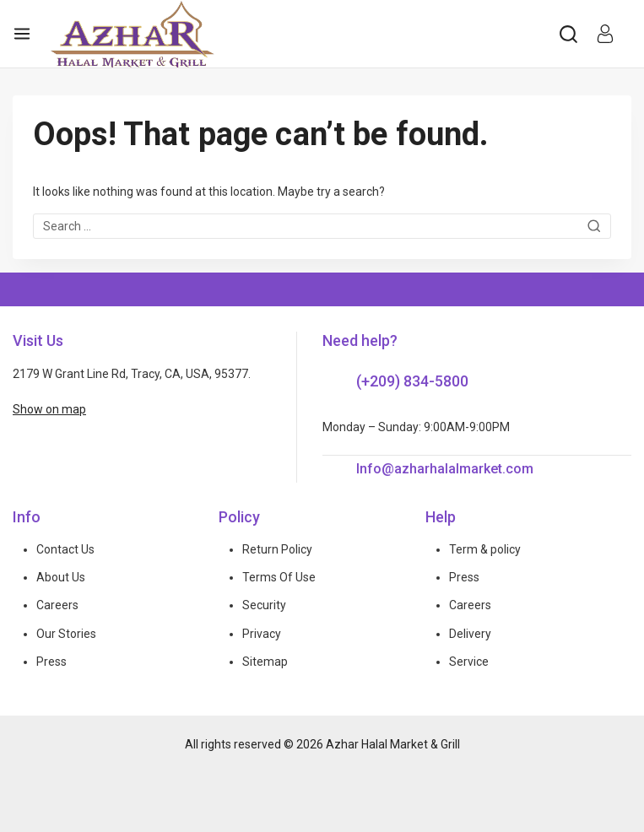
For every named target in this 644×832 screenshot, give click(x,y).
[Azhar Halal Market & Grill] (133, 34)
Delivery (470, 634)
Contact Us (65, 549)
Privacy (262, 634)
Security (264, 605)
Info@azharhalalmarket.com (445, 469)
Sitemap (265, 662)
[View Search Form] (568, 34)
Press (51, 662)
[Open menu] (22, 34)
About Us (61, 577)
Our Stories (66, 634)
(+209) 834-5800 (412, 381)
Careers (57, 605)
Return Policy (277, 549)
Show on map (49, 409)
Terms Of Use (279, 577)
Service (469, 662)
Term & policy (485, 549)
